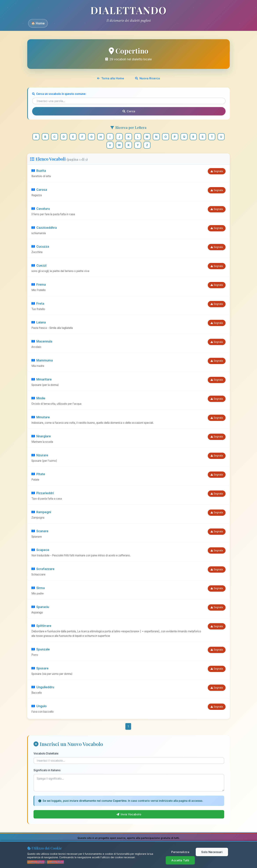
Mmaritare (42, 379)
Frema (39, 284)
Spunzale (41, 649)
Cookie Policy (55, 862)
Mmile (38, 398)
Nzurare (40, 455)
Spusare (40, 668)
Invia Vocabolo (129, 814)
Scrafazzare (43, 569)
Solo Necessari (212, 852)
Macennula (42, 341)
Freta (38, 303)
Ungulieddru (43, 687)
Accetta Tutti (180, 860)
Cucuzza (40, 246)
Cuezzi (39, 265)
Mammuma (42, 360)
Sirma (38, 588)
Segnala (217, 171)
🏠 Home (38, 23)
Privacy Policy (36, 862)
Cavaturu (41, 209)
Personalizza (180, 852)
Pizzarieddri (43, 493)
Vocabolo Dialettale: (46, 754)
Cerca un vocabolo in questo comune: (59, 94)
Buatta (39, 171)
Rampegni (41, 512)
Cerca (129, 111)
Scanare (40, 531)
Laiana (39, 322)
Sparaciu (40, 607)
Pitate (38, 474)
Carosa (39, 190)
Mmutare (41, 417)
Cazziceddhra (44, 228)
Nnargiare (41, 436)
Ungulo (39, 706)
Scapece (40, 550)
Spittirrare (41, 626)
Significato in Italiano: (47, 770)
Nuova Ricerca (147, 78)
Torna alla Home (111, 78)
